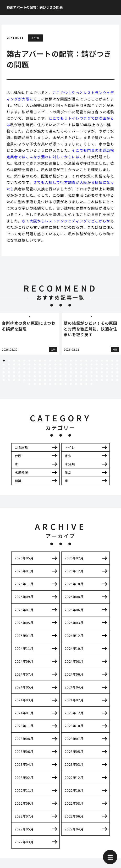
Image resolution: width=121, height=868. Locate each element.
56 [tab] (50, 368)
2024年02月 (74, 700)
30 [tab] (35, 364)
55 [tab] (45, 368)
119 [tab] (19, 380)
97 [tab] (24, 376)
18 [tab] (92, 361)
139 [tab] (29, 384)
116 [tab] (4, 380)
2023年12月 (74, 713)
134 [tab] (97, 380)
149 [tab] (81, 384)
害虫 (68, 456)
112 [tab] (102, 376)
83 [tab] (71, 372)
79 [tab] (50, 372)
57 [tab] (55, 368)
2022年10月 (74, 790)
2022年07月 (24, 816)
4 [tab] (19, 361)
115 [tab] (117, 376)
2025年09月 (24, 597)
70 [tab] (4, 372)
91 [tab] (112, 372)
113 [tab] (107, 376)
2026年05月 (24, 558)
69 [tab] (117, 368)
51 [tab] (24, 368)
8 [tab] (40, 361)
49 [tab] (14, 368)
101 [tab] (45, 376)
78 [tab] (45, 372)
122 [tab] (35, 380)
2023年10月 (74, 726)
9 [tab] (45, 361)
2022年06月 (74, 816)
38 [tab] (76, 364)
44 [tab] (107, 364)
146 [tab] (66, 384)
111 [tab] (97, 376)
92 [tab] (117, 372)
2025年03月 (74, 623)
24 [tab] (4, 364)
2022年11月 (24, 790)
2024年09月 (24, 661)
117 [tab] (9, 380)
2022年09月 (24, 803)
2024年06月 (74, 674)
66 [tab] (102, 368)
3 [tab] (14, 361)
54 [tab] (40, 368)
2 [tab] (9, 361)
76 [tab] (35, 372)
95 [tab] (14, 376)
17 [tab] (86, 361)
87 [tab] (92, 372)
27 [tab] (19, 364)
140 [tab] (35, 384)
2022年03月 (24, 842)
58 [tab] (60, 368)
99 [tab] (35, 376)
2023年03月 (74, 764)
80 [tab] (55, 372)
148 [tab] (76, 384)
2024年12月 (74, 636)
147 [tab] (71, 384)
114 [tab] (112, 376)
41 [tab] (92, 364)
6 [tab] (29, 361)
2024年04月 (74, 687)
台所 (18, 456)
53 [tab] (35, 368)
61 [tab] (76, 368)
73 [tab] (19, 372)
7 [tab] (35, 361)
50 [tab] (19, 368)
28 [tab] (24, 364)
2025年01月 (24, 636)
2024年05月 (24, 687)
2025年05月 (24, 623)
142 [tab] (45, 384)
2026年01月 (24, 571)
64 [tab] (92, 368)
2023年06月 (24, 752)
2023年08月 (24, 739)
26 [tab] (14, 364)
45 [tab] (112, 364)
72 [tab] (14, 372)
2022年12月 (74, 778)
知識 (18, 481)
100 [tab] (40, 376)
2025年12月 (74, 571)
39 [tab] (81, 364)
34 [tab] (55, 364)
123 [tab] (40, 380)
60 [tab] (71, 368)
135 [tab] (102, 380)
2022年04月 (74, 829)
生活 (68, 472)
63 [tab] (86, 368)
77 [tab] (40, 372)
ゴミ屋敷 (21, 447)
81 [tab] (60, 372)
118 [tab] (14, 380)
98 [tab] (29, 376)
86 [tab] (86, 372)
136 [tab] (107, 380)
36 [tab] (66, 364)
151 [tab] (92, 384)
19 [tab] (97, 361)
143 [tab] (50, 384)
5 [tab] (24, 361)
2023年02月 (24, 778)
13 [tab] (66, 361)
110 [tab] (92, 376)
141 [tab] (40, 384)
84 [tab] (76, 372)
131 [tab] (81, 380)
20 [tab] (102, 361)
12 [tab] (60, 361)
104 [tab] (60, 376)
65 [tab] (97, 368)
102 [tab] (50, 376)
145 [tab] (60, 384)
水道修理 (21, 472)
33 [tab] (50, 364)
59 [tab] (66, 368)
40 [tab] (86, 364)
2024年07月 (24, 674)
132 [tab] (86, 380)
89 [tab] (102, 372)
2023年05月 (74, 752)
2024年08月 (74, 661)
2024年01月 (24, 713)
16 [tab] (81, 361)
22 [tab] (112, 361)
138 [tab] (117, 380)
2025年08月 (74, 597)
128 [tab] (66, 380)
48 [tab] (9, 368)
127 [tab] (60, 380)
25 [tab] (9, 364)
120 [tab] (24, 380)
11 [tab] (55, 361)
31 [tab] (40, 364)
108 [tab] (81, 376)
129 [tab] (71, 380)
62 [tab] (81, 368)
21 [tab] (107, 361)
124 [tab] (45, 380)
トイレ (70, 447)
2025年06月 (74, 610)
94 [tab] (9, 376)
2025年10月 (74, 584)
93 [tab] (4, 376)
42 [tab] (97, 364)
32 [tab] (45, 364)
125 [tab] (50, 380)
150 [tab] (86, 384)
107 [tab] (76, 376)
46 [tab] (117, 364)
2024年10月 (74, 649)
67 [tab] (107, 368)
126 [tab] (55, 380)
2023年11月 (24, 726)
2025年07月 (24, 610)
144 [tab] (55, 384)
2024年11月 (24, 649)
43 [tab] (102, 364)
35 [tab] (60, 364)
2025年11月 (24, 584)
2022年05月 (24, 829)
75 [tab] (29, 372)
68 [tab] (112, 368)
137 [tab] (112, 380)
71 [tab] (9, 372)
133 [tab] (92, 380)
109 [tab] (86, 376)
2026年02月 (74, 558)
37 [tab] (71, 364)
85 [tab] (81, 372)
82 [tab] (66, 372)
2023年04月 (24, 764)
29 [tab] (29, 364)
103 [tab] (55, 376)
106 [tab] (71, 376)
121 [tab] (29, 380)
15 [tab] (76, 361)
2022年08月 (74, 803)
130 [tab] (76, 380)
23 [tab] (117, 361)
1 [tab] (4, 361)
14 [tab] (71, 361)
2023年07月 (74, 739)
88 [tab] (97, 372)
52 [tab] (29, 368)
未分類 (35, 38)
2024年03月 (24, 700)
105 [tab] (66, 376)
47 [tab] (4, 368)
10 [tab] (50, 361)
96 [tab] (19, 376)
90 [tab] (107, 372)
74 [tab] (24, 372)
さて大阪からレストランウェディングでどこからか (66, 221)
